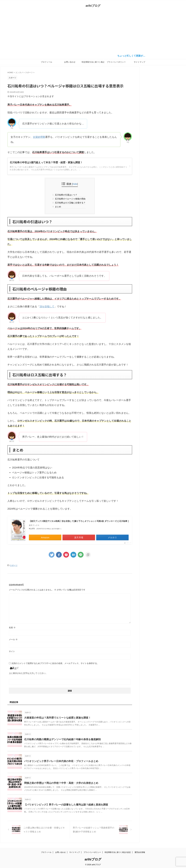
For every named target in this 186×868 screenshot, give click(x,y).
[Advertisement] (93, 32)
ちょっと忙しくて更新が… (135, 56)
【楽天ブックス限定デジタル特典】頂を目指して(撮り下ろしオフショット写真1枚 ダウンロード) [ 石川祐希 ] (78, 523)
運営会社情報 (140, 851)
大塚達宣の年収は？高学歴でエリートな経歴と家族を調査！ (56, 719)
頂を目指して (47, 307)
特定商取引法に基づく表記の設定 (93, 63)
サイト (12, 653)
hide (75, 184)
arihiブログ (93, 6)
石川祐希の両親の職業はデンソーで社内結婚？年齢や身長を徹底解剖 (60, 741)
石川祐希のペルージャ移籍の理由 (70, 199)
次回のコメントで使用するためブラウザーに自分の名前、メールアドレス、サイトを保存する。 (55, 665)
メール (13, 641)
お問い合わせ (70, 62)
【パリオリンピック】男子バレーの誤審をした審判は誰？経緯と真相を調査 (64, 806)
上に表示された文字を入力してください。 (28, 674)
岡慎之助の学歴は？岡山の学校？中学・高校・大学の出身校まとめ (59, 784)
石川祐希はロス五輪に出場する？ (70, 203)
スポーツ (14, 567)
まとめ (58, 207)
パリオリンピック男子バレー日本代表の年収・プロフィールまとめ (59, 763)
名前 (12, 629)
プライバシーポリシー (116, 62)
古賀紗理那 (39, 137)
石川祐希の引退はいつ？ (66, 195)
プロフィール (46, 62)
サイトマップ (139, 62)
